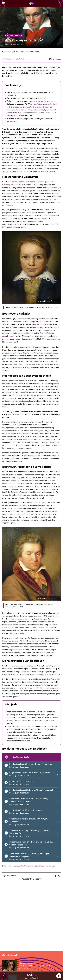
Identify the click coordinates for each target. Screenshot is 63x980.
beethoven (12, 876)
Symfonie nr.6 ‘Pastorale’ (21, 107)
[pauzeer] (6, 766)
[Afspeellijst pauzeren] (6, 757)
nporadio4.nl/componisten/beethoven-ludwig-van (34, 866)
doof (43, 119)
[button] (59, 976)
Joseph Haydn (8, 336)
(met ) (14, 113)
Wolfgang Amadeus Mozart (14, 185)
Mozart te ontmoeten (43, 324)
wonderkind (30, 188)
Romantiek (48, 655)
